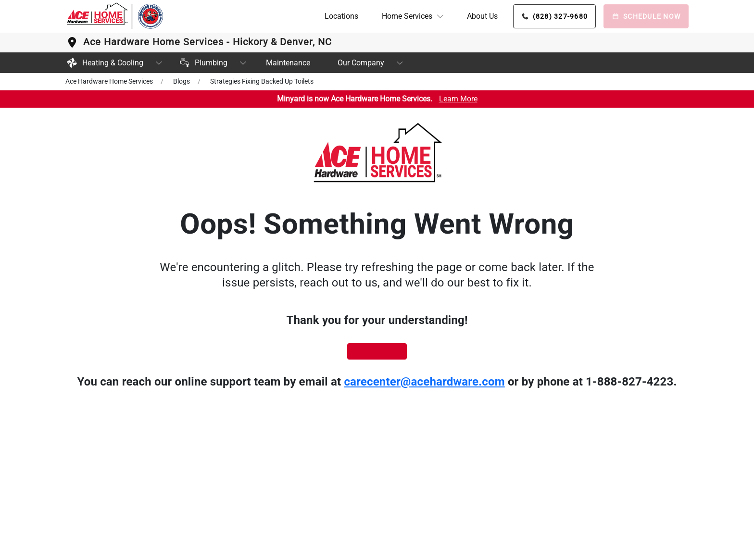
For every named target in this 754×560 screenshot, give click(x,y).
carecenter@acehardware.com (424, 382)
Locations (341, 16)
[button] (413, 16)
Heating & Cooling (104, 63)
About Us (482, 16)
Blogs (182, 81)
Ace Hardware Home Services (109, 81)
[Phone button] (555, 16)
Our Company (361, 63)
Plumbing (203, 63)
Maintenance (288, 63)
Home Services (407, 16)
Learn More (458, 99)
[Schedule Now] (646, 16)
